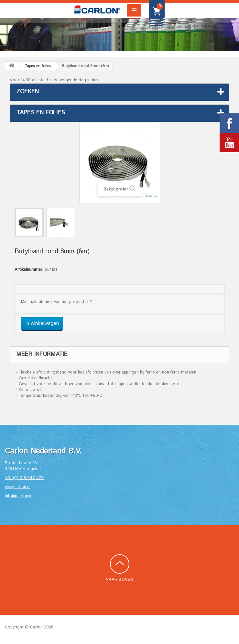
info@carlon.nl (19, 496)
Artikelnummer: (29, 270)
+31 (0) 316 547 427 (24, 478)
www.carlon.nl (18, 487)
